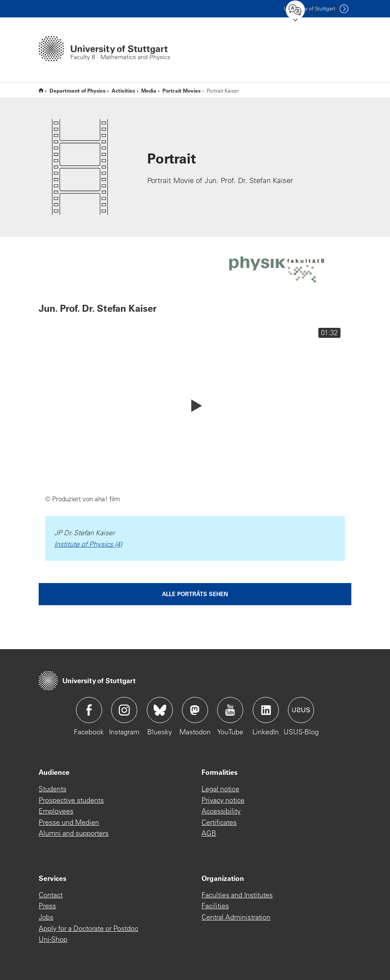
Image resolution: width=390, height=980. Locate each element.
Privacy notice (223, 800)
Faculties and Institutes (237, 895)
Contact (51, 895)
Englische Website (41, 90)
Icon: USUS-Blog (301, 710)
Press (47, 906)
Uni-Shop (53, 939)
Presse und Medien (69, 822)
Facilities (215, 906)
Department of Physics (78, 90)
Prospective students (71, 800)
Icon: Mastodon (195, 710)
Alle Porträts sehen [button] (195, 594)
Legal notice (220, 789)
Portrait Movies (182, 90)
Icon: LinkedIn (266, 710)
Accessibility (221, 811)
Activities (123, 90)
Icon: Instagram (124, 710)
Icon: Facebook (89, 710)
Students (53, 789)
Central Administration (236, 917)
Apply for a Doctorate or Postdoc (88, 928)
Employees (56, 811)
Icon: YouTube (230, 710)
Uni (309, 8)
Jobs (46, 917)
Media (149, 90)
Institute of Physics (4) (88, 544)
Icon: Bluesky (160, 710)
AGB (209, 833)
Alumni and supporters (74, 833)
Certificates (219, 822)
